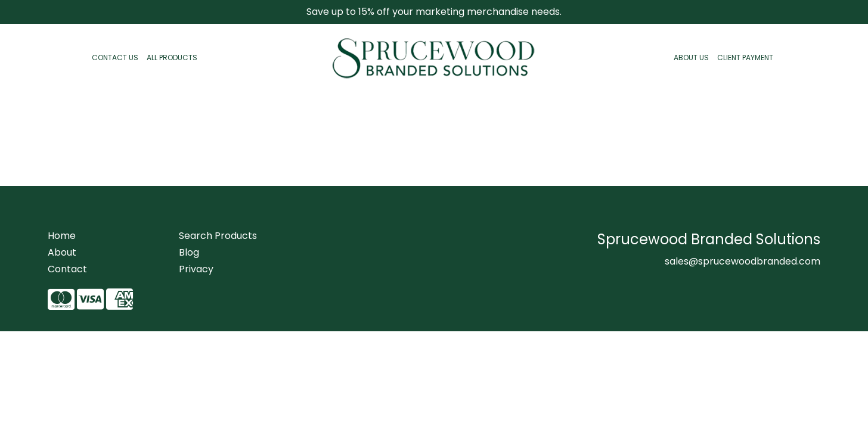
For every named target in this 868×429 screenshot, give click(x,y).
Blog (189, 252)
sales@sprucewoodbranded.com (743, 261)
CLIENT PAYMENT (745, 57)
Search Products (218, 236)
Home (62, 236)
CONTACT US (115, 57)
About (62, 252)
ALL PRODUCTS (172, 57)
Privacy (196, 269)
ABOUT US (691, 57)
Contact (67, 269)
